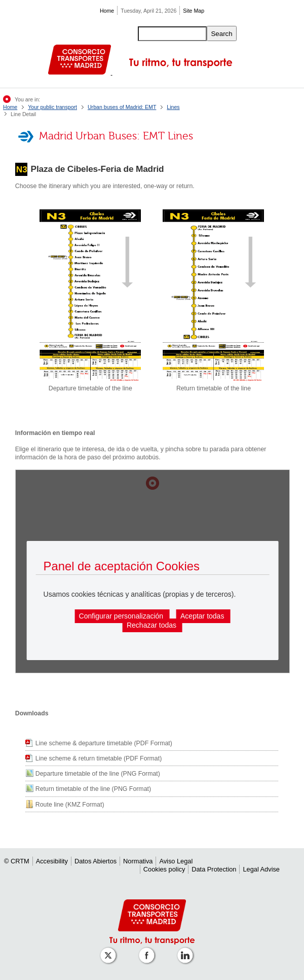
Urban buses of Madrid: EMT (122, 107)
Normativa (138, 861)
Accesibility (52, 861)
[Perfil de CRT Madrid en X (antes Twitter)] (110, 950)
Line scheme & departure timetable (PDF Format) (104, 743)
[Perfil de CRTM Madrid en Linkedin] (187, 950)
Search (221, 34)
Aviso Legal (176, 861)
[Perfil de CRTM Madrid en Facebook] (148, 950)
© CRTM (17, 861)
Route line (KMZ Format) (70, 805)
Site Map (194, 11)
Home (107, 11)
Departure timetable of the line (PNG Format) (98, 774)
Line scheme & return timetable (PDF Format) (99, 758)
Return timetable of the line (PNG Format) (93, 789)
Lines (173, 107)
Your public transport (52, 107)
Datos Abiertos (96, 861)
